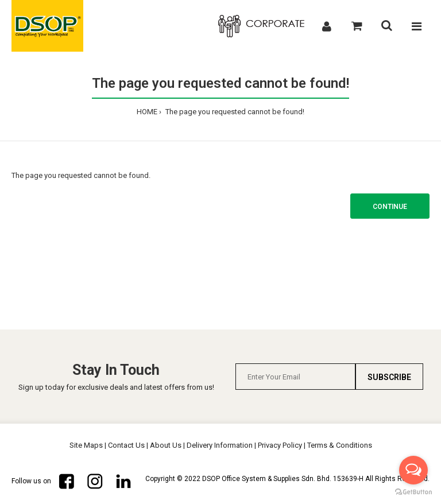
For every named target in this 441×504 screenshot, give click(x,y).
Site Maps (86, 445)
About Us (166, 445)
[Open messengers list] (413, 470)
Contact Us (126, 445)
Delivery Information (220, 445)
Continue (390, 207)
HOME (147, 112)
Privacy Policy (280, 445)
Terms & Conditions (340, 445)
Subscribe (389, 377)
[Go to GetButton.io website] (413, 492)
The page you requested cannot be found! (234, 112)
